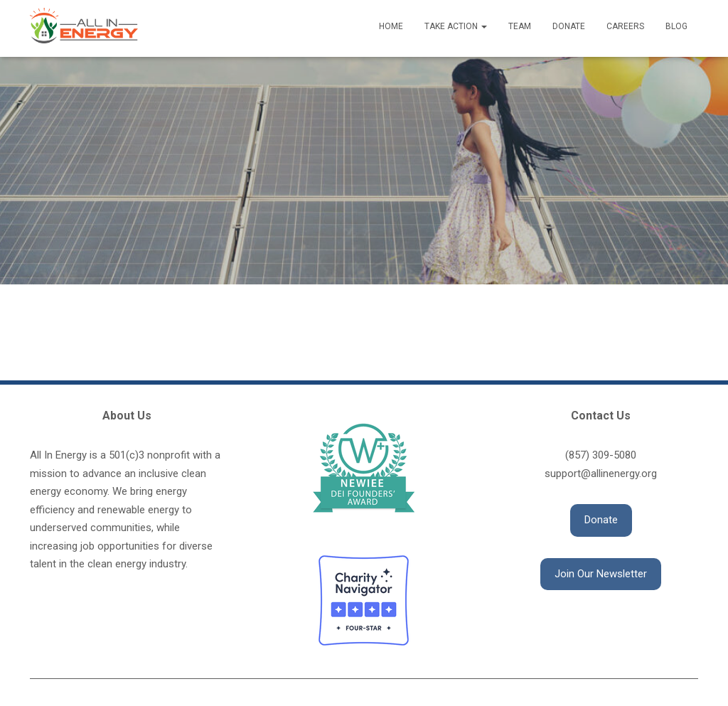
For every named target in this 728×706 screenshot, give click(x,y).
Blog (676, 26)
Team (520, 26)
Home (391, 26)
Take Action (456, 26)
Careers (625, 26)
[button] (601, 520)
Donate (569, 26)
